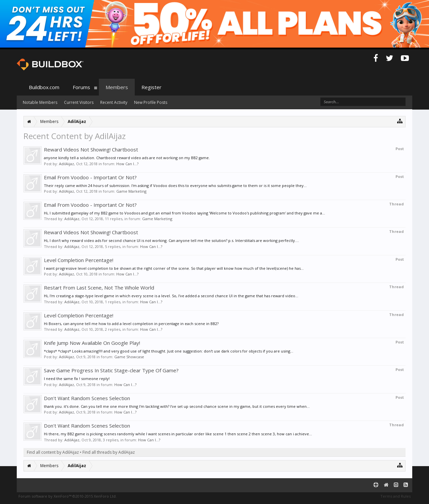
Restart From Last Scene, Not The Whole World (99, 288)
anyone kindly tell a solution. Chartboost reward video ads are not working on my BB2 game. (127, 158)
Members (117, 87)
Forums (81, 87)
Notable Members (40, 102)
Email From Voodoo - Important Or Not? (90, 177)
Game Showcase (129, 357)
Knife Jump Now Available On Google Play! (92, 343)
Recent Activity (114, 102)
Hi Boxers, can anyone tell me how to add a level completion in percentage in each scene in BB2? (131, 324)
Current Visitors (79, 102)
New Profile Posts (151, 102)
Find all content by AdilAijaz (53, 452)
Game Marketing (131, 191)
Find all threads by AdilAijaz (109, 452)
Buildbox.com (44, 87)
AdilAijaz (67, 164)
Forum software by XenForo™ (68, 496)
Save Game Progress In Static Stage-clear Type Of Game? (111, 370)
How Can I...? (127, 164)
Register (151, 87)
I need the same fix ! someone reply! (77, 379)
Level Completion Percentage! (79, 260)
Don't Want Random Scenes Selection (87, 398)
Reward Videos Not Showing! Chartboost (91, 149)
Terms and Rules (395, 496)
